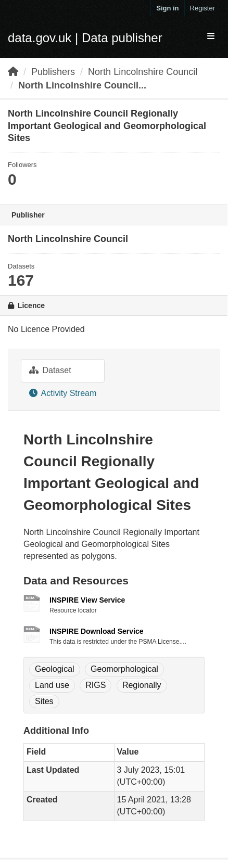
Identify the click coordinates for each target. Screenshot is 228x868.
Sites (44, 701)
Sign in (167, 8)
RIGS (96, 685)
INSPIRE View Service (87, 600)
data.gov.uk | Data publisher (85, 38)
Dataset (50, 370)
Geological (55, 669)
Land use (52, 685)
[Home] (13, 72)
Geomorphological (124, 669)
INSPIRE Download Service (96, 631)
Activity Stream (63, 393)
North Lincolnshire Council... (82, 85)
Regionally (142, 685)
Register (202, 8)
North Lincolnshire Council (143, 72)
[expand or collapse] (211, 37)
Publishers (53, 72)
